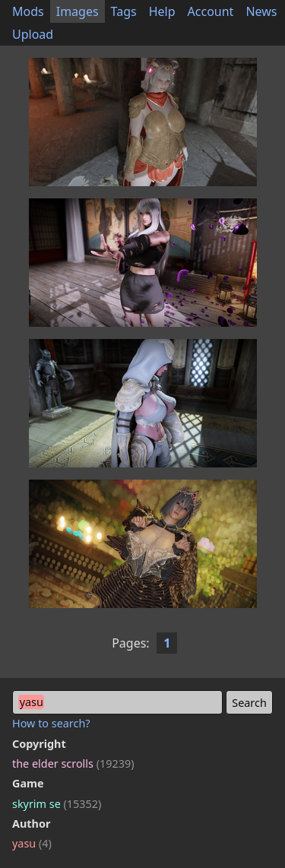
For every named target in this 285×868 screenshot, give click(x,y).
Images (78, 11)
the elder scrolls (73, 763)
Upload (33, 34)
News (261, 11)
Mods (28, 11)
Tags (124, 11)
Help (162, 11)
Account (211, 11)
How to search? (51, 723)
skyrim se (57, 804)
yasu (32, 843)
